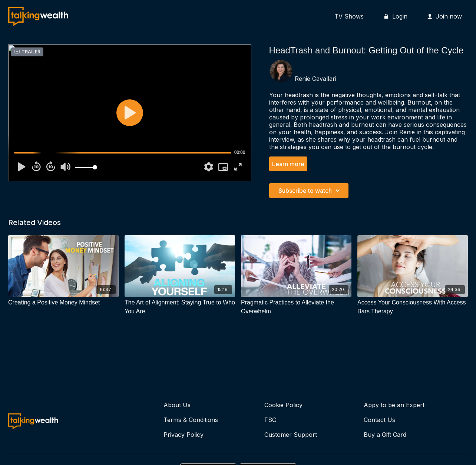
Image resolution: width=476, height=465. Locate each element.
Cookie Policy (283, 405)
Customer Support (291, 435)
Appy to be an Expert (394, 405)
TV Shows (349, 16)
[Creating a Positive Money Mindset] (63, 303)
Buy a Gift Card (385, 435)
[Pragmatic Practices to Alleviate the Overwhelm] (296, 307)
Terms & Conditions (191, 420)
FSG (270, 420)
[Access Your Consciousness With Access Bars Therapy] (413, 307)
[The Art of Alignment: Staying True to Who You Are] (180, 307)
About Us (177, 405)
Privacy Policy (184, 435)
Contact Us (379, 420)
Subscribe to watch (310, 191)
